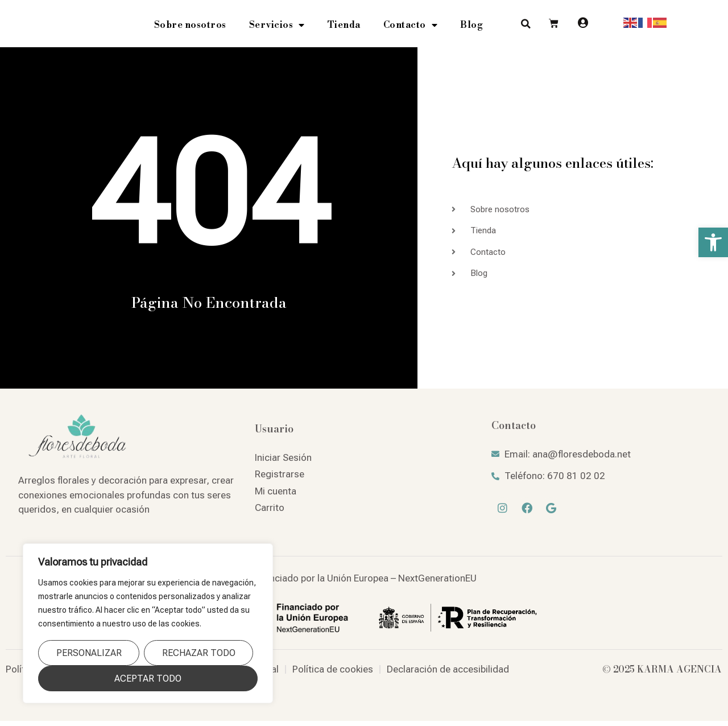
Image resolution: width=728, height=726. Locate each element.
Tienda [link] (344, 28)
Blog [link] (471, 28)
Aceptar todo (148, 678)
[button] (526, 26)
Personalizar (89, 653)
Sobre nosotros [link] (190, 28)
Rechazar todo (199, 653)
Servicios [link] (277, 28)
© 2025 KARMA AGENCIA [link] (662, 674)
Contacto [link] (411, 28)
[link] (713, 242)
